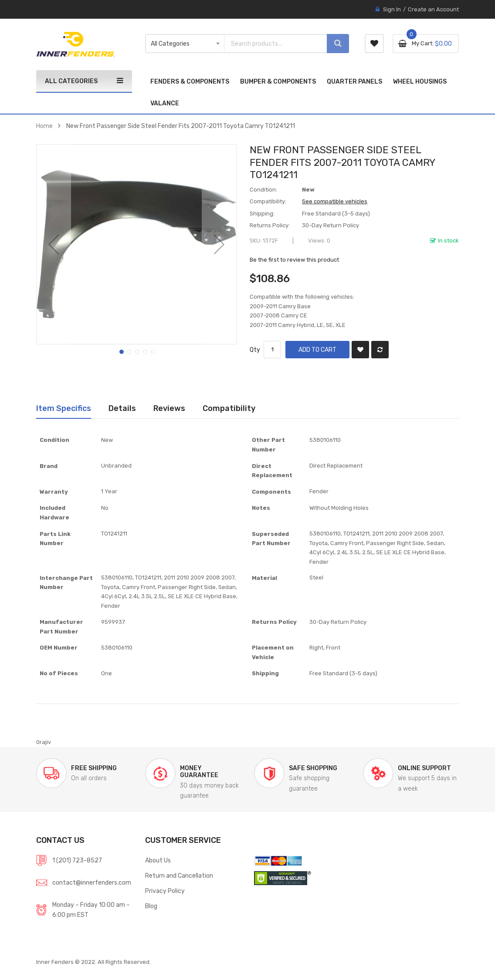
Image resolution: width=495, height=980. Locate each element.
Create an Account (433, 9)
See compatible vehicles (335, 201)
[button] (54, 244)
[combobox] (271, 44)
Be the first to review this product (294, 260)
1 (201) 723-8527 (77, 860)
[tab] (64, 408)
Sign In (392, 9)
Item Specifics (64, 408)
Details (122, 408)
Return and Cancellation (179, 876)
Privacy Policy (165, 891)
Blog (151, 906)
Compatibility (229, 408)
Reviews (169, 408)
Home (44, 126)
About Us (158, 860)
